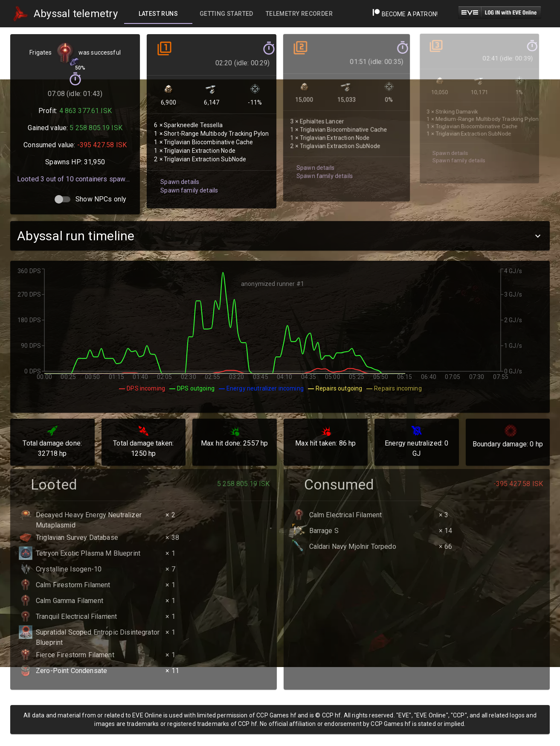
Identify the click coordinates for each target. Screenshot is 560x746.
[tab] (158, 14)
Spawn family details (188, 184)
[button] (280, 236)
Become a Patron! (405, 14)
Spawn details (179, 176)
